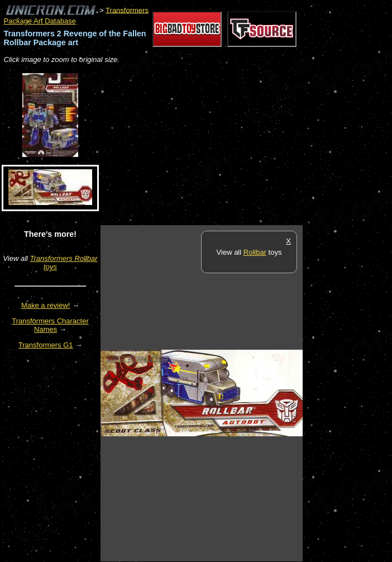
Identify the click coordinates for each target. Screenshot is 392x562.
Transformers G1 (46, 345)
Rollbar (255, 252)
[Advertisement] (231, 145)
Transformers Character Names (50, 325)
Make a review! (46, 305)
